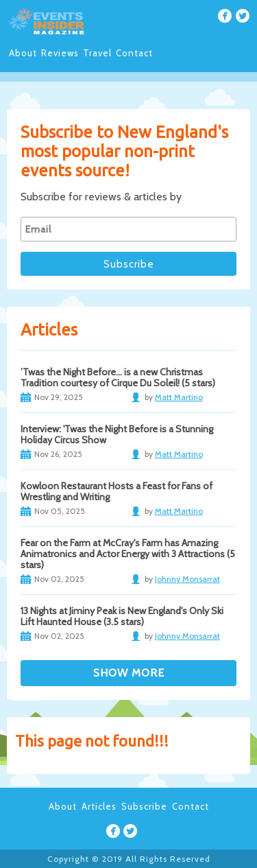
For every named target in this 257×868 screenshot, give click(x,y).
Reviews (60, 53)
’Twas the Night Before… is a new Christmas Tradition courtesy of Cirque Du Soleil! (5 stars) (118, 377)
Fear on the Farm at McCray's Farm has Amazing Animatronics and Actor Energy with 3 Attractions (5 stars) (128, 554)
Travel (97, 53)
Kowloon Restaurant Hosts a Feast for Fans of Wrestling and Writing (117, 491)
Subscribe (144, 806)
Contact (134, 53)
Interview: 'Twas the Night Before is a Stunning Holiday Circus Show (117, 434)
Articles (99, 806)
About (23, 53)
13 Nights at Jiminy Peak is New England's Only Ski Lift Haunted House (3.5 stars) (122, 616)
